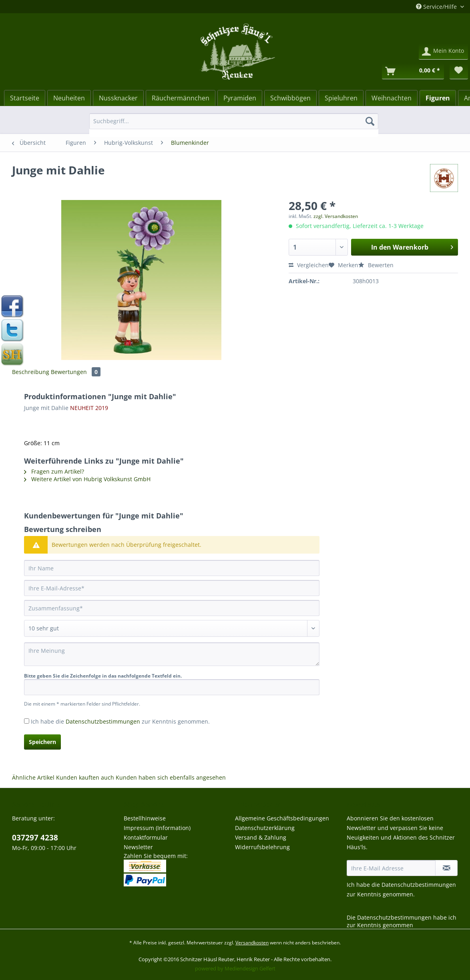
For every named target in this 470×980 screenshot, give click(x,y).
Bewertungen (76, 372)
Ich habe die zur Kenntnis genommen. (120, 721)
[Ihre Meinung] (172, 654)
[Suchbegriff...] (234, 121)
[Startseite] (25, 98)
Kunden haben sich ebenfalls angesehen (171, 777)
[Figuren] (438, 98)
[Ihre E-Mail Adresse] (391, 868)
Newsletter (138, 847)
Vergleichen (309, 265)
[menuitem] (234, 125)
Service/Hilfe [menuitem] (437, 7)
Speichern (42, 742)
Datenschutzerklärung (265, 828)
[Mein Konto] (443, 52)
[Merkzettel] (459, 71)
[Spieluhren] (341, 98)
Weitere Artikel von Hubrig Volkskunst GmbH (87, 479)
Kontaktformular (146, 837)
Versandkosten (252, 943)
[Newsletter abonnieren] (446, 868)
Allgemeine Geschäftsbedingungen (282, 818)
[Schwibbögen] (290, 98)
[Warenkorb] (413, 71)
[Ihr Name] (172, 568)
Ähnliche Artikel (33, 777)
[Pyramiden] (240, 98)
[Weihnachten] (392, 98)
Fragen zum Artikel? (54, 471)
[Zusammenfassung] (172, 608)
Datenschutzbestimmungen (103, 721)
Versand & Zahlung (261, 837)
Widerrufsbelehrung (262, 847)
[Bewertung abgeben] (172, 628)
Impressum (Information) (157, 828)
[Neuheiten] (69, 98)
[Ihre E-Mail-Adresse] (172, 588)
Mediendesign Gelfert (250, 968)
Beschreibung (31, 372)
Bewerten (376, 265)
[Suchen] (370, 121)
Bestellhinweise (145, 818)
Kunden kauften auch (85, 777)
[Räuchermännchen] (181, 98)
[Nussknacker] (118, 98)
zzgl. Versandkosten (336, 216)
